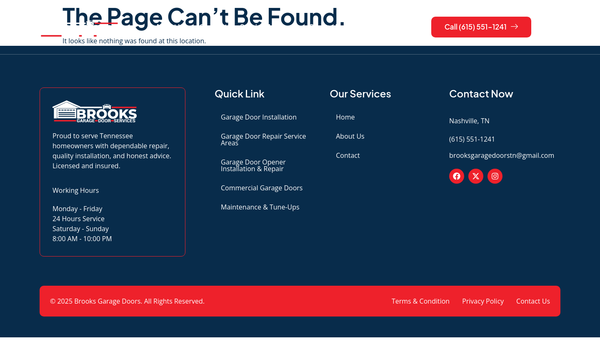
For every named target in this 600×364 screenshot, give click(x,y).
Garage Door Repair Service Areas (264, 140)
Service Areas (267, 27)
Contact (213, 27)
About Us (171, 27)
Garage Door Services (349, 27)
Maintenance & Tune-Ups (260, 207)
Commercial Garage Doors (262, 188)
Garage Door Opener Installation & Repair (253, 165)
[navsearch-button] (550, 27)
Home (345, 117)
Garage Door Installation (259, 117)
